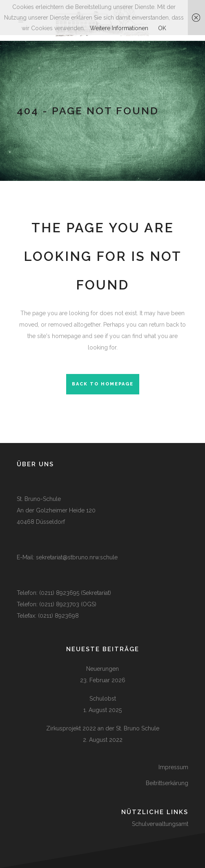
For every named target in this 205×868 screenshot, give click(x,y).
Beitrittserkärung (167, 783)
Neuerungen (102, 669)
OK (162, 28)
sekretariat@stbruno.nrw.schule (77, 557)
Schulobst (103, 699)
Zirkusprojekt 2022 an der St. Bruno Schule (103, 728)
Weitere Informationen (119, 28)
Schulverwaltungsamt (160, 824)
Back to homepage (103, 384)
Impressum (173, 767)
